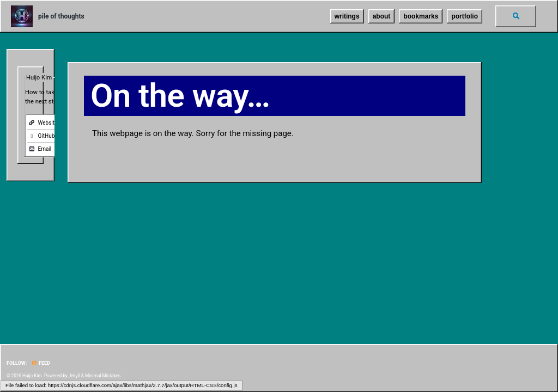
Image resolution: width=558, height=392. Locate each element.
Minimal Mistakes (103, 376)
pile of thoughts (61, 16)
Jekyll (74, 376)
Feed (41, 363)
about (382, 16)
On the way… (180, 96)
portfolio (465, 16)
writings (347, 16)
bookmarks (421, 16)
